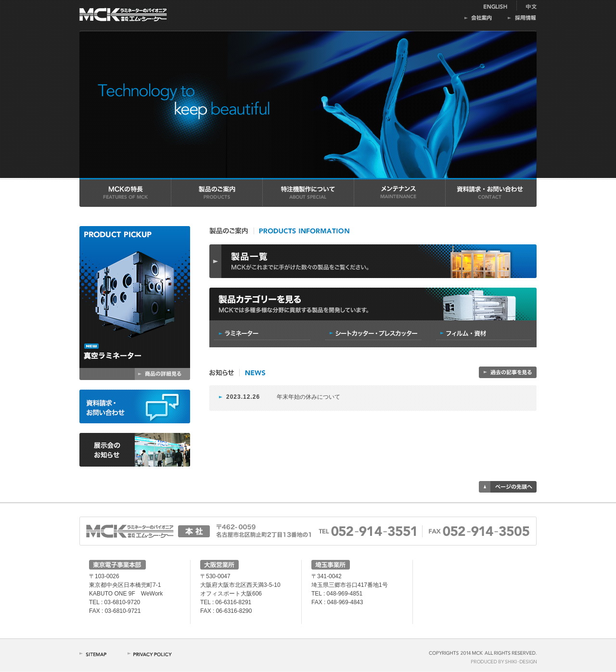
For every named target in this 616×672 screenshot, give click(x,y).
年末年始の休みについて (308, 397)
